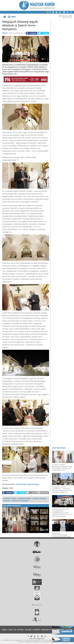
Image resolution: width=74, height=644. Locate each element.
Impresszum (21, 642)
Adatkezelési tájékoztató (49, 642)
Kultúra (69, 630)
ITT (18, 160)
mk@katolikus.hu (53, 640)
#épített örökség (39, 498)
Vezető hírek (59, 448)
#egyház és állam (10, 498)
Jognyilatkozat (38, 642)
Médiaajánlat (29, 642)
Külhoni (28, 630)
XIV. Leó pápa (19, 630)
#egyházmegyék (25, 498)
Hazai (5, 33)
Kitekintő (36, 630)
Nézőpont (60, 630)
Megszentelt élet (48, 630)
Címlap (4, 630)
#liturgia (7, 501)
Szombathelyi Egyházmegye (27, 484)
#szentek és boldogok (20, 501)
